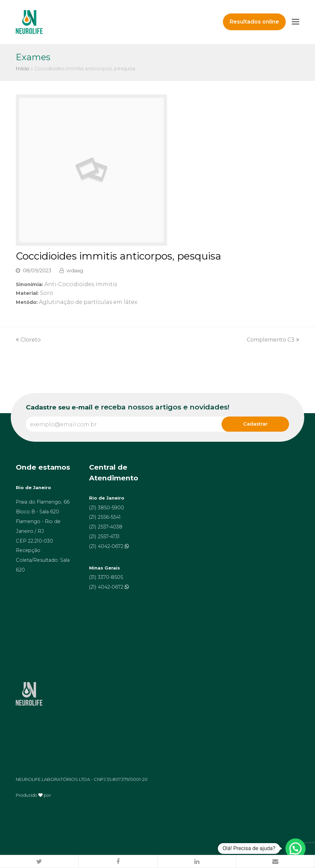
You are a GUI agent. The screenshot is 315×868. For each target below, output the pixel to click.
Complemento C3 (273, 340)
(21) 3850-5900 (107, 508)
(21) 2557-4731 (104, 537)
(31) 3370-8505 (106, 577)
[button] (39, 862)
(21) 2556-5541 (105, 517)
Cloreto (28, 340)
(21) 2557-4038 (106, 527)
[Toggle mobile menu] (296, 22)
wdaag (75, 271)
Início (23, 69)
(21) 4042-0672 (107, 546)
